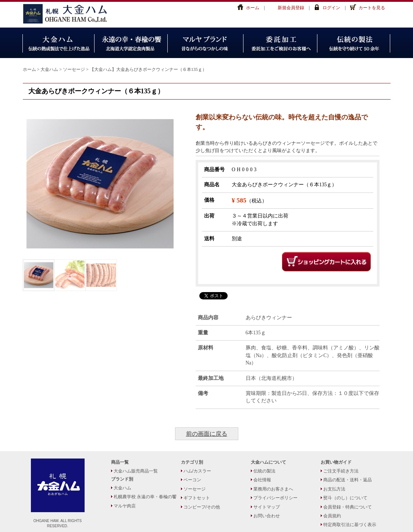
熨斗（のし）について (345, 498)
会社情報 (262, 480)
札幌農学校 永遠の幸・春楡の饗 (145, 497)
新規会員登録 (291, 8)
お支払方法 (334, 489)
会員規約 (332, 516)
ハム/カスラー (197, 471)
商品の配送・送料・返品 (348, 480)
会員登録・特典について (348, 507)
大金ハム (69, 14)
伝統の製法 (264, 471)
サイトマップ (267, 507)
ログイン (331, 8)
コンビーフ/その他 (202, 507)
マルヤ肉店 (125, 506)
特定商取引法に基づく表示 (350, 525)
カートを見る (372, 8)
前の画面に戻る (207, 434)
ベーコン (192, 480)
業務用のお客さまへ (273, 489)
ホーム (253, 8)
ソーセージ (195, 489)
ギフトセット (197, 498)
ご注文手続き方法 (341, 471)
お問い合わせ (267, 516)
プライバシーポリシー (275, 498)
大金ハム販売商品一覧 (136, 471)
